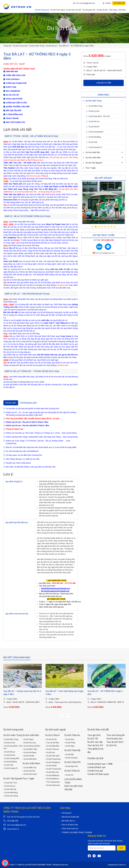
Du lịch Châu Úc (72, 771)
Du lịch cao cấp (95, 742)
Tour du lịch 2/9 (95, 745)
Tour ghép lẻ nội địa (95, 750)
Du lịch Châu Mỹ (72, 750)
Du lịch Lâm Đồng (11, 796)
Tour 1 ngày (89, 168)
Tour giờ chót (94, 735)
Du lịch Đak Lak (10, 789)
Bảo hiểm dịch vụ (68, 821)
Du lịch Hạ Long (29, 743)
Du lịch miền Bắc (92, 152)
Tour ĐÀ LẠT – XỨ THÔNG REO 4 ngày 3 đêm (105, 693)
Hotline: (104, 240)
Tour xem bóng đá (115, 735)
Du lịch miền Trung (37, 46)
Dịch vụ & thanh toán (69, 825)
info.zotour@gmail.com (84, 3)
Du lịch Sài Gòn (29, 771)
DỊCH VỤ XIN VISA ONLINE (74, 788)
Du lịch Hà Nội (28, 756)
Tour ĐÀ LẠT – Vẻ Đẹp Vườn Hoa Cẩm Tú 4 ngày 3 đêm (22, 693)
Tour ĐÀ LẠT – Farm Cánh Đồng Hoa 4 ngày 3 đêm (64, 693)
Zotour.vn (122, 865)
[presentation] (61, 715)
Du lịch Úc (69, 775)
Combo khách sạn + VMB (100, 764)
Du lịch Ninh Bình (30, 759)
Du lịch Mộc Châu (30, 749)
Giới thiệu (122, 10)
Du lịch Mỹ (69, 754)
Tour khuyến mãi (89, 10)
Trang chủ (7, 46)
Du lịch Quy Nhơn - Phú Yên (98, 116)
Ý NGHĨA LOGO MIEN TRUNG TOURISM (76, 832)
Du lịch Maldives (52, 779)
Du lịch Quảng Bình (95, 132)
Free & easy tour (115, 739)
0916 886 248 (13, 821)
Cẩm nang (113, 10)
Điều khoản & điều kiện (70, 817)
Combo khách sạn (96, 767)
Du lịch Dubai (51, 765)
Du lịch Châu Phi (72, 762)
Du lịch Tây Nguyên (93, 163)
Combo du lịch (102, 10)
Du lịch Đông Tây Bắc (31, 746)
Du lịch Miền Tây (29, 767)
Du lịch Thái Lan (52, 749)
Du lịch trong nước (42, 10)
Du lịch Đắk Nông (11, 792)
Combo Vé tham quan (98, 774)
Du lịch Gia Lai (9, 786)
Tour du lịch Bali (52, 743)
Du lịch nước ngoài (58, 10)
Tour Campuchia (52, 782)
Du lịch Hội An (93, 127)
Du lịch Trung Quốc (53, 769)
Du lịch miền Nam (92, 158)
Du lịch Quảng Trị (94, 147)
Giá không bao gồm (28, 403)
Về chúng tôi (66, 813)
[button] (93, 227)
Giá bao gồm (11, 403)
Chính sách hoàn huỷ (69, 829)
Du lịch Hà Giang (29, 752)
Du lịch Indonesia (53, 785)
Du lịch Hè (111, 745)
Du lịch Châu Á (52, 735)
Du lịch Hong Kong (53, 759)
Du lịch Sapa (28, 739)
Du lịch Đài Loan (52, 772)
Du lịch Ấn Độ (51, 739)
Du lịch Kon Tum (10, 783)
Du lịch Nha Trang (94, 106)
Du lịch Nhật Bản (52, 746)
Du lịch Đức (69, 739)
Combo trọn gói (95, 771)
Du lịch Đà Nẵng (94, 137)
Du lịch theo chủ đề (74, 10)
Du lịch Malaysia (52, 775)
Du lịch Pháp (70, 743)
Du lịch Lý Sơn (93, 111)
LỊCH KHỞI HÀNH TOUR (73, 781)
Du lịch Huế (92, 142)
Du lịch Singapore (53, 762)
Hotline (114, 3)
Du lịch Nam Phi (71, 766)
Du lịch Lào (50, 752)
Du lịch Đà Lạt (51, 46)
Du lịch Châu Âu (72, 735)
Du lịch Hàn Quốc (53, 756)
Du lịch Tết (93, 739)
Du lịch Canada (71, 758)
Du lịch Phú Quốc (30, 774)
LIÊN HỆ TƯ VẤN (104, 83)
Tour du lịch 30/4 (115, 742)
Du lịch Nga (69, 746)
